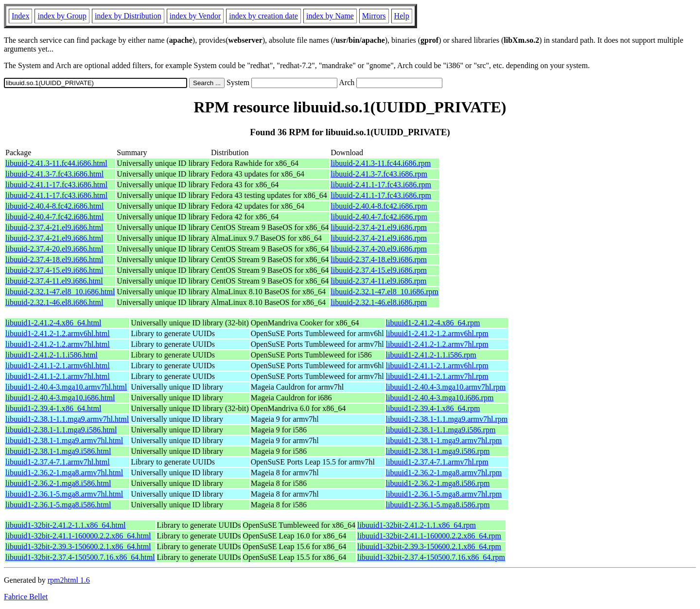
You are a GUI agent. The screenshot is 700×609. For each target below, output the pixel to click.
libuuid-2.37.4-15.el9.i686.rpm (379, 270)
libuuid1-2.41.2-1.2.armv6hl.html (58, 333)
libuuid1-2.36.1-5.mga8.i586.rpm (438, 505)
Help (402, 16)
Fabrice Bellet (26, 597)
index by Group (62, 16)
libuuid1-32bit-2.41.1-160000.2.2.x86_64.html (78, 536)
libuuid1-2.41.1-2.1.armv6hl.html (58, 366)
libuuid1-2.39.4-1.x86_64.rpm (433, 408)
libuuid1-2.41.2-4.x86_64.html (53, 323)
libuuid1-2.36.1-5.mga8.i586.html (58, 505)
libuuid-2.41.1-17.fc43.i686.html (56, 185)
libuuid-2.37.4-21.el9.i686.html (54, 227)
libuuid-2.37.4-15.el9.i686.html (54, 270)
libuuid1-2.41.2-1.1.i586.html (52, 355)
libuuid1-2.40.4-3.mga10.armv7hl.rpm (446, 387)
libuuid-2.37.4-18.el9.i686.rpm (379, 260)
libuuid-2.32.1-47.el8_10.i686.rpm (385, 292)
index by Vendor (195, 16)
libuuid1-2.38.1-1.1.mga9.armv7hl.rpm (447, 419)
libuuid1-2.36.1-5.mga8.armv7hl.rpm (444, 494)
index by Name (330, 16)
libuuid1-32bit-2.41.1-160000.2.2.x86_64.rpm (429, 536)
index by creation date (263, 16)
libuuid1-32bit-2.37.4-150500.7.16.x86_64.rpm (431, 557)
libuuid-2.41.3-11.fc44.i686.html (56, 163)
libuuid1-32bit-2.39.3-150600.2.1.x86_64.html (78, 546)
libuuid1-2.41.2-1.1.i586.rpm (431, 355)
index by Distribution (128, 16)
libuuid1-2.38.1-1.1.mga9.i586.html (61, 430)
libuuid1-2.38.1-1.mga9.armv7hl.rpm (444, 440)
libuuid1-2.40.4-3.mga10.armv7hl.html (66, 387)
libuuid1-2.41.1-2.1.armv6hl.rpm (437, 366)
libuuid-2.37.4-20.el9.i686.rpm (379, 249)
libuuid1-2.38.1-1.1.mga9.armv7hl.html (67, 419)
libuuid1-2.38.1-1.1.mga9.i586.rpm (441, 430)
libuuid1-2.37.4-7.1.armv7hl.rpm (437, 462)
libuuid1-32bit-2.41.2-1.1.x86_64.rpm (417, 525)
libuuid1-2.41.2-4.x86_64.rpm (433, 323)
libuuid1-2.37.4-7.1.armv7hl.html (58, 462)
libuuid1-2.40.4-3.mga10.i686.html (60, 398)
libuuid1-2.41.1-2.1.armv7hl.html (58, 376)
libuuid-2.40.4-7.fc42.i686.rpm (379, 217)
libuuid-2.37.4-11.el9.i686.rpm (378, 281)
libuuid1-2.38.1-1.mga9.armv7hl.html (64, 440)
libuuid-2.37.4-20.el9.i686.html (54, 249)
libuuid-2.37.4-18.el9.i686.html (54, 260)
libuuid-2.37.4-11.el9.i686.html (54, 281)
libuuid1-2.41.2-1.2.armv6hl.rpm (437, 333)
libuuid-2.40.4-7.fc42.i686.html (54, 217)
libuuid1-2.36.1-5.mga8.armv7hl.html (64, 494)
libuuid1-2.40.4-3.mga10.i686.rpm (440, 398)
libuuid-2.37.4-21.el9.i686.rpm (379, 227)
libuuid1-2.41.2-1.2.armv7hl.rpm (437, 344)
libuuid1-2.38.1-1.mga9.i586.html (58, 451)
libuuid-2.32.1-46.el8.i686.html (54, 302)
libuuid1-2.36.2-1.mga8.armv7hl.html (64, 473)
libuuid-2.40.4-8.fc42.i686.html (54, 206)
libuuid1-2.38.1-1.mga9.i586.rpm (438, 451)
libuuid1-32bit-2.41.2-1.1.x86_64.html (66, 525)
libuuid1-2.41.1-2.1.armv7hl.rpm (437, 376)
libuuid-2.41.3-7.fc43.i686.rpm (379, 174)
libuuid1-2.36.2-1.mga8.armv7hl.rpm (444, 473)
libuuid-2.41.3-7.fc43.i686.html (54, 174)
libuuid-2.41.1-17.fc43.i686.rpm (381, 185)
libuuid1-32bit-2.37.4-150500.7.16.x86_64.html (80, 557)
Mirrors (374, 16)
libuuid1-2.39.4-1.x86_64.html (53, 408)
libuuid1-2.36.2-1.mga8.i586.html (58, 483)
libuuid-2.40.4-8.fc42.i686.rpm (379, 206)
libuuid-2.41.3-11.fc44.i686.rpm (381, 163)
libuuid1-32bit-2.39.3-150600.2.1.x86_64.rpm (429, 546)
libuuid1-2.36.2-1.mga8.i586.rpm (438, 483)
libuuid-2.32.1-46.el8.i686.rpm (379, 302)
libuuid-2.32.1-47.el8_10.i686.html (60, 292)
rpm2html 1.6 (69, 580)
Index (20, 16)
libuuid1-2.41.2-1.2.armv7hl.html (58, 344)
